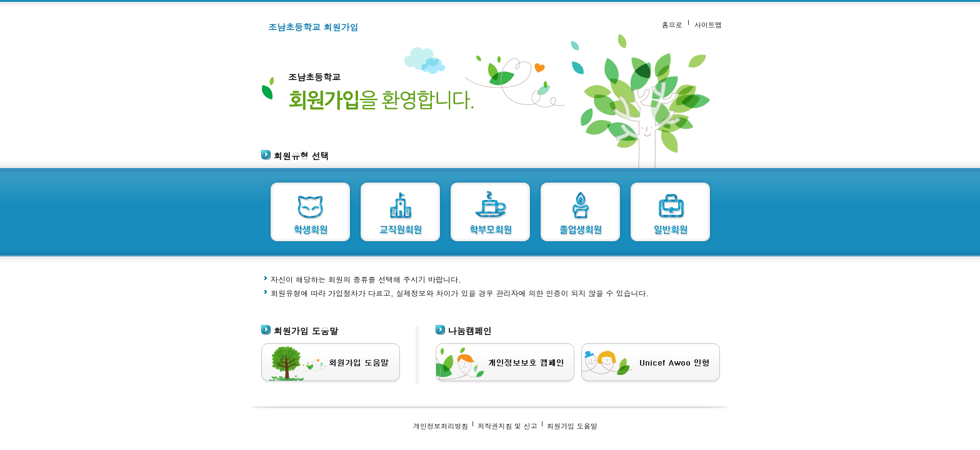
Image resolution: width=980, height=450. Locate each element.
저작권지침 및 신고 (507, 426)
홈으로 (672, 24)
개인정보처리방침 (441, 426)
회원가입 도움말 (572, 426)
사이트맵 (708, 24)
